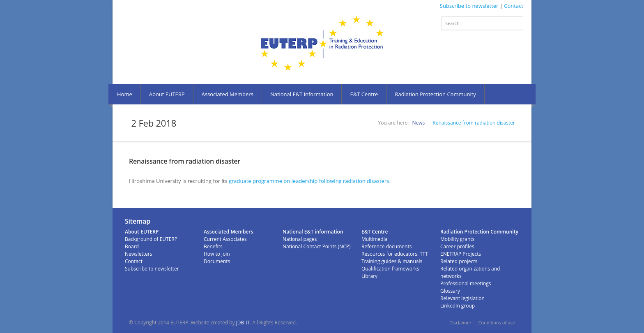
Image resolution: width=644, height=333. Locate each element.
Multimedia (374, 239)
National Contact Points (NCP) (316, 246)
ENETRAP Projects (461, 254)
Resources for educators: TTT (395, 254)
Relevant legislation (462, 298)
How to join (217, 254)
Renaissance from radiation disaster (474, 123)
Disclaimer (460, 323)
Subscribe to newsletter (469, 6)
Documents (217, 261)
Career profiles (457, 246)
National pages (300, 239)
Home (125, 94)
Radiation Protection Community (435, 94)
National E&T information (302, 94)
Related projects (459, 261)
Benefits (213, 246)
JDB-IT (243, 323)
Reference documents (386, 246)
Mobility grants (457, 239)
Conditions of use (497, 323)
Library (369, 276)
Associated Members (228, 94)
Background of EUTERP (151, 239)
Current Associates (225, 239)
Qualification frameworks (390, 269)
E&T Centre (364, 94)
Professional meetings (466, 283)
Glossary (450, 291)
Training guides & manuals (392, 261)
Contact (514, 6)
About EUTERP (167, 94)
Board (132, 246)
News (418, 123)
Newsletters (138, 254)
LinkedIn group (458, 306)
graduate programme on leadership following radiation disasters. (310, 181)
